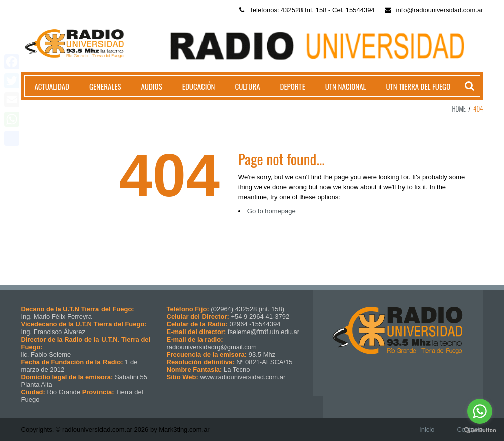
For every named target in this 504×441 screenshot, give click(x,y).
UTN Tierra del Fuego (418, 86)
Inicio (427, 430)
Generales (105, 86)
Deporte (293, 86)
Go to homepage (272, 211)
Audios (151, 86)
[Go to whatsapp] (480, 411)
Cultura (247, 86)
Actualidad (52, 86)
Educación (199, 86)
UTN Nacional (346, 86)
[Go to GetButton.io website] (480, 431)
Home (459, 108)
